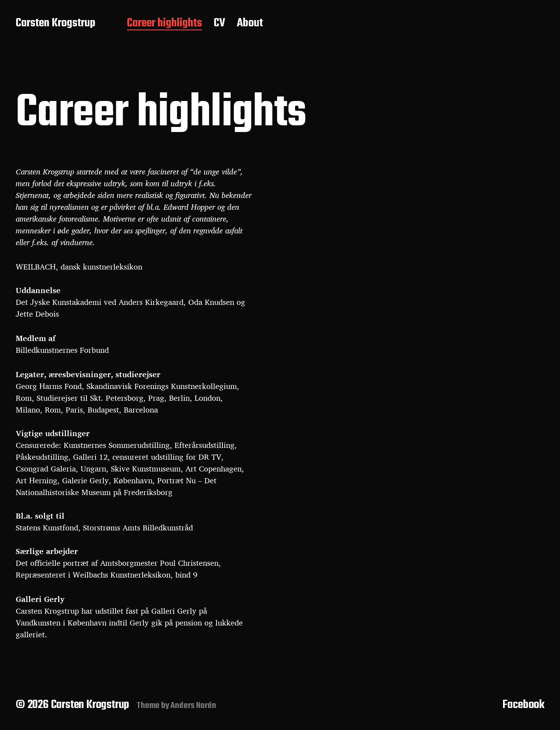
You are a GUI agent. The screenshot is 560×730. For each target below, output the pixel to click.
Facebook (523, 705)
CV (219, 24)
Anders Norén (193, 706)
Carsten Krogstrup (56, 24)
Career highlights (164, 24)
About (250, 24)
